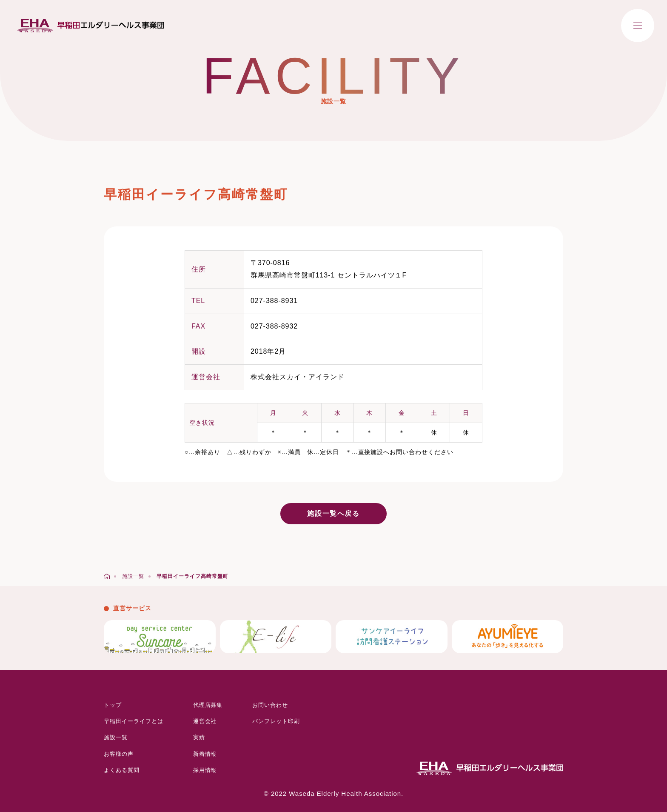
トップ (113, 705)
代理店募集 (208, 705)
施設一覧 (116, 737)
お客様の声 (119, 754)
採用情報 (205, 770)
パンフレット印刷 (276, 721)
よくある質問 (122, 770)
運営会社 (205, 721)
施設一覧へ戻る (333, 513)
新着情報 (205, 754)
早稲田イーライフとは (134, 721)
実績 (199, 737)
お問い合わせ (270, 705)
